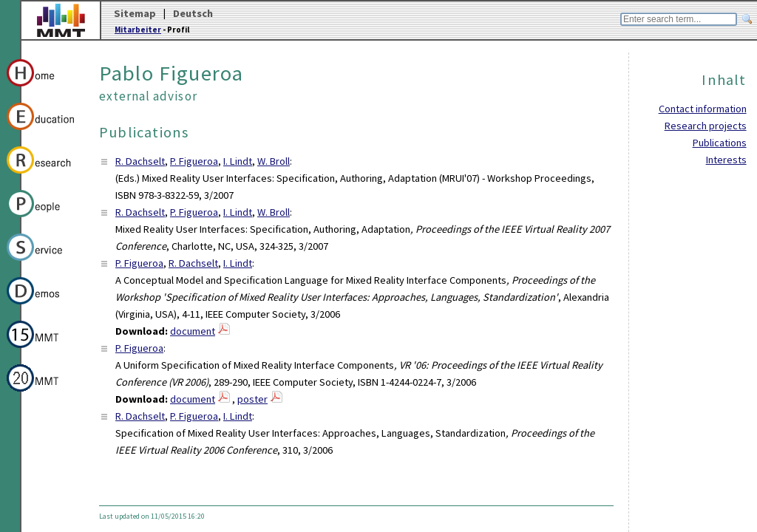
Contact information (703, 109)
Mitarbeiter (138, 30)
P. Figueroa (194, 161)
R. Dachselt (140, 161)
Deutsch (193, 13)
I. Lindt (238, 161)
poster (252, 399)
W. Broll (274, 161)
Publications (720, 143)
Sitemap (135, 13)
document (193, 331)
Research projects (706, 126)
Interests (726, 160)
